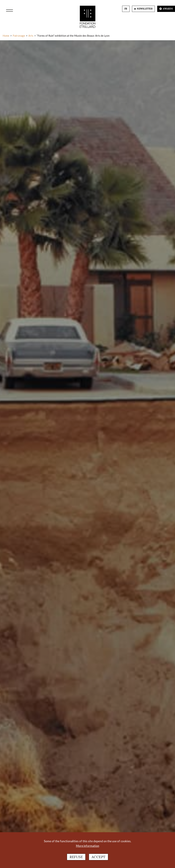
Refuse (76, 857)
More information (88, 846)
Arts (31, 36)
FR (126, 9)
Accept (98, 857)
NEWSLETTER (143, 9)
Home (6, 36)
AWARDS (166, 9)
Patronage (19, 36)
